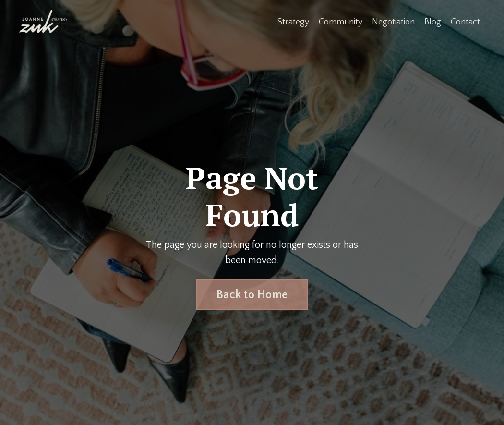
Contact (465, 22)
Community (341, 22)
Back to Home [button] (252, 295)
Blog (433, 22)
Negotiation (393, 22)
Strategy (293, 22)
